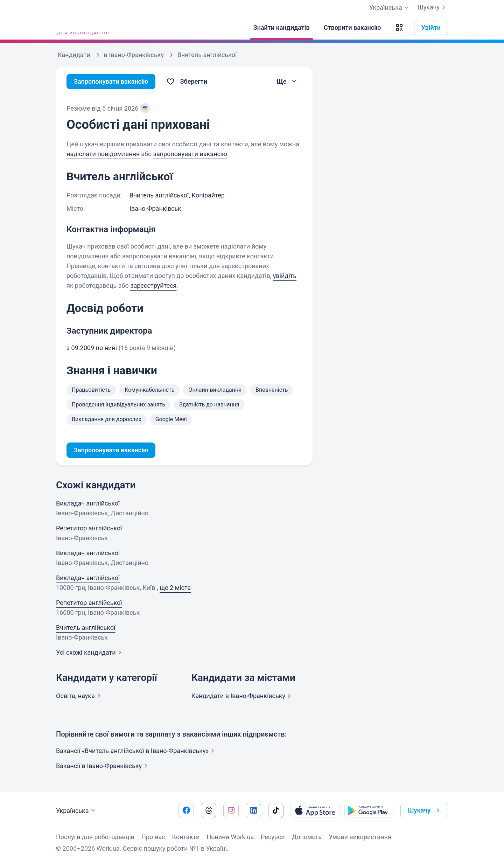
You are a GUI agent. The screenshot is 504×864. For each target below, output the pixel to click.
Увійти (431, 27)
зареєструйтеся (153, 285)
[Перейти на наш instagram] (231, 810)
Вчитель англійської (86, 628)
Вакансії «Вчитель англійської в (136, 751)
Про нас (153, 837)
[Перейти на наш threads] (209, 810)
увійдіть (285, 276)
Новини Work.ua (230, 837)
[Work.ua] (82, 28)
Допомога (307, 837)
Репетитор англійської (89, 528)
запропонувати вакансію (190, 154)
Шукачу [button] (425, 810)
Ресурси (273, 837)
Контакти (186, 837)
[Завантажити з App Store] (315, 810)
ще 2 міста (175, 588)
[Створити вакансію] (352, 28)
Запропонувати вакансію (111, 81)
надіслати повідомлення (103, 154)
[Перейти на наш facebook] (186, 810)
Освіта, (80, 696)
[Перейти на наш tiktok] (276, 810)
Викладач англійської (88, 503)
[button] (399, 28)
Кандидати (243, 696)
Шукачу (433, 7)
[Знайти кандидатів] (282, 28)
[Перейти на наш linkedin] (253, 810)
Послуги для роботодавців (95, 837)
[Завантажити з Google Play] (369, 810)
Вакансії (103, 766)
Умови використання (360, 837)
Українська (77, 811)
